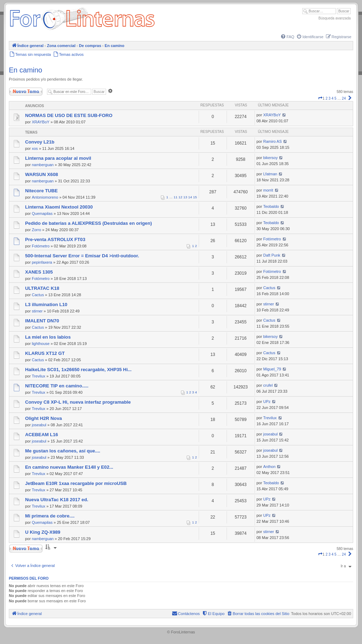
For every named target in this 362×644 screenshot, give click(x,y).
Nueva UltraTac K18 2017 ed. (57, 500)
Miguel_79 (272, 369)
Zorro (36, 230)
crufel (268, 385)
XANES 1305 (39, 272)
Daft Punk (271, 255)
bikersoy (270, 158)
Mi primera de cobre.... (50, 516)
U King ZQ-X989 (43, 532)
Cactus (38, 295)
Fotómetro (41, 246)
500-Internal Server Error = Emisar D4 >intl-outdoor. (82, 256)
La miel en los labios (48, 337)
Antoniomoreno (45, 197)
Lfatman (270, 174)
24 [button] (344, 98)
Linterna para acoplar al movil (58, 158)
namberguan (43, 165)
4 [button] (333, 98)
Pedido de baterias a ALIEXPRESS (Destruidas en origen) (89, 223)
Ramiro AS (272, 141)
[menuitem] (287, 37)
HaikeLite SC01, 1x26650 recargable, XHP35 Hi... (78, 370)
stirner (37, 311)
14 (190, 197)
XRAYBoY (41, 122)
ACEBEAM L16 (42, 435)
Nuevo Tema (26, 92)
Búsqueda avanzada (335, 18)
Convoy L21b (40, 142)
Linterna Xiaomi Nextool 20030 (59, 207)
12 (180, 197)
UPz (267, 402)
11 (176, 197)
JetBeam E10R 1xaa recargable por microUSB (76, 483)
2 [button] (327, 98)
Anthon (269, 467)
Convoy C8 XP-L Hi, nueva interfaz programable (78, 402)
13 (185, 197)
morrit (268, 190)
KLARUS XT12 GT (45, 353)
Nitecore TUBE (41, 191)
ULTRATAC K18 (42, 288)
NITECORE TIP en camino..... (57, 386)
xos (35, 148)
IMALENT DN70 (42, 321)
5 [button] (335, 98)
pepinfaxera (42, 262)
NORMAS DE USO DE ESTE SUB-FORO (69, 115)
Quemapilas (42, 213)
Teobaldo (271, 206)
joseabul (39, 425)
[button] (320, 98)
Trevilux (39, 376)
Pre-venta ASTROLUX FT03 (55, 239)
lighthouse (41, 344)
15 (195, 197)
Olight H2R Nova (43, 418)
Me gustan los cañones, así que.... (63, 451)
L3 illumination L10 (46, 305)
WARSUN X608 (42, 174)
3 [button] (329, 98)
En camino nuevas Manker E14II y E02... (69, 467)
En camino (26, 70)
